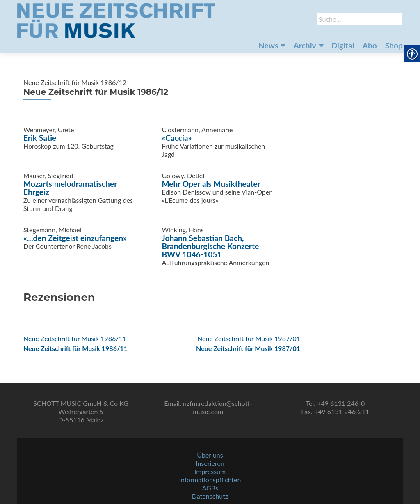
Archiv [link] (305, 45)
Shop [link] (394, 45)
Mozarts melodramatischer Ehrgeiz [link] (70, 188)
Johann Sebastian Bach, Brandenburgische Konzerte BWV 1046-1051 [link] (211, 246)
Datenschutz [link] (210, 496)
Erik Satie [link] (40, 138)
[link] (116, 20)
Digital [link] (343, 45)
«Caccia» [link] (177, 138)
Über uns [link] (210, 455)
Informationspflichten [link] (210, 480)
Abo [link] (370, 45)
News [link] (268, 45)
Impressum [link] (210, 471)
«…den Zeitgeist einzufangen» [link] (75, 238)
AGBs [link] (210, 488)
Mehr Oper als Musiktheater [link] (211, 184)
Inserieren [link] (210, 463)
